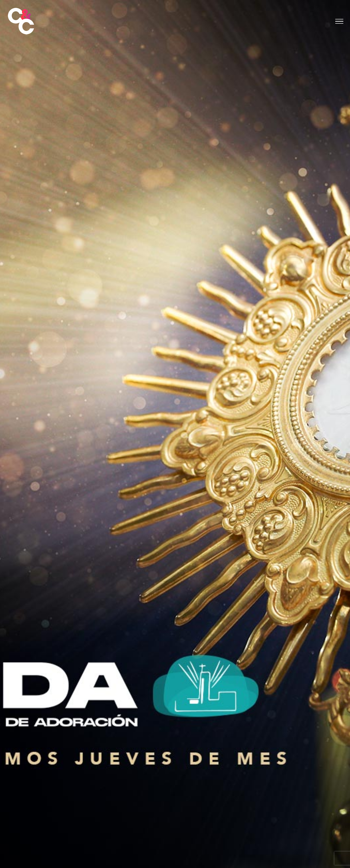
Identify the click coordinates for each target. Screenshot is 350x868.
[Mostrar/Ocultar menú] (339, 21)
